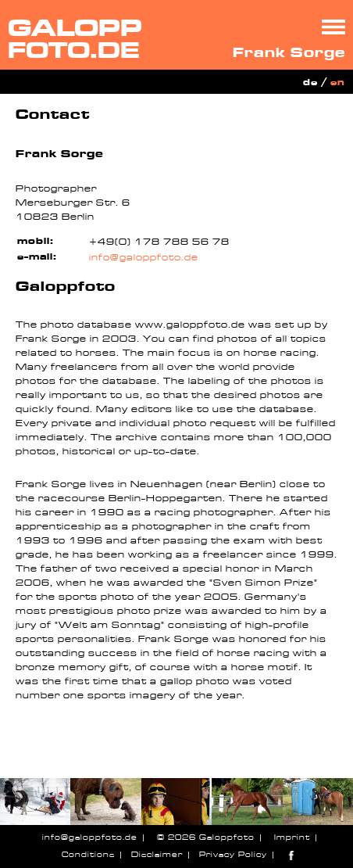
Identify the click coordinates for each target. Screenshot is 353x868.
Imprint (292, 838)
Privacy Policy (233, 855)
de (310, 83)
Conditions (88, 855)
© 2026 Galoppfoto (206, 838)
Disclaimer (157, 855)
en (338, 83)
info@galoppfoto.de (144, 257)
